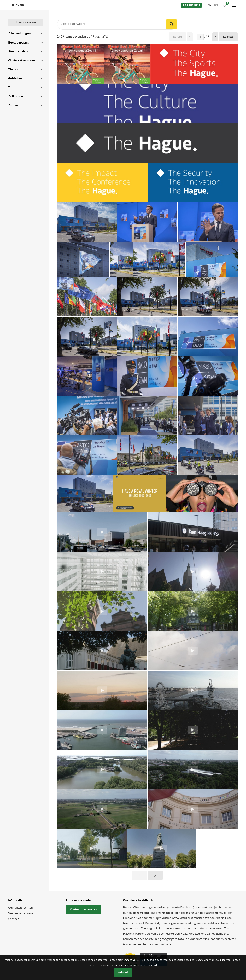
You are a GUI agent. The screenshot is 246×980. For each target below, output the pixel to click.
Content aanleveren (83, 910)
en (216, 5)
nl (210, 5)
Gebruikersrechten (20, 908)
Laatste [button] (228, 37)
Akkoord (123, 973)
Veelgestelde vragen (21, 913)
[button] (215, 37)
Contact (14, 919)
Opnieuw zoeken (26, 22)
